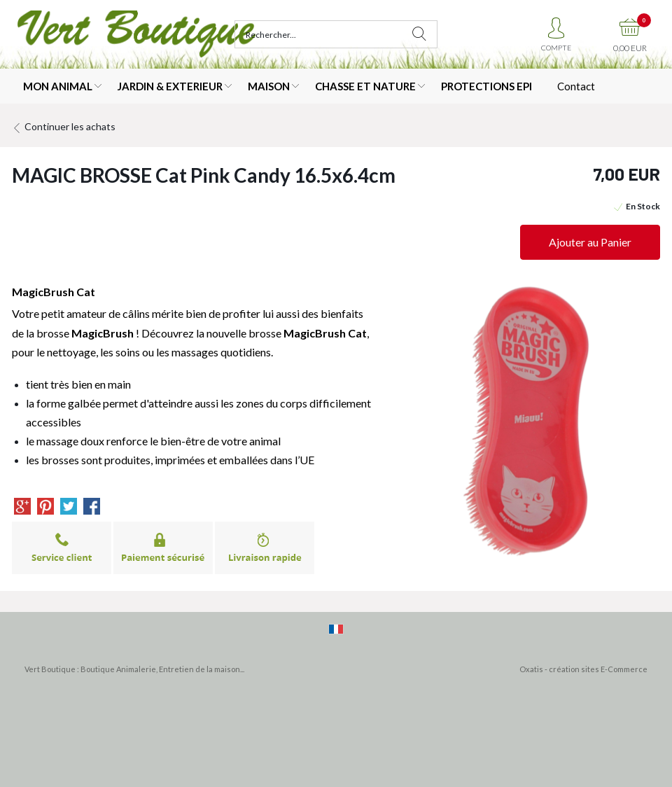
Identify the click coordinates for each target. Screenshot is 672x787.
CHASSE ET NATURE (365, 86)
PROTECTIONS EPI (486, 86)
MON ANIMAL (58, 86)
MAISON (269, 86)
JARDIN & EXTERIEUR (170, 86)
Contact (576, 86)
